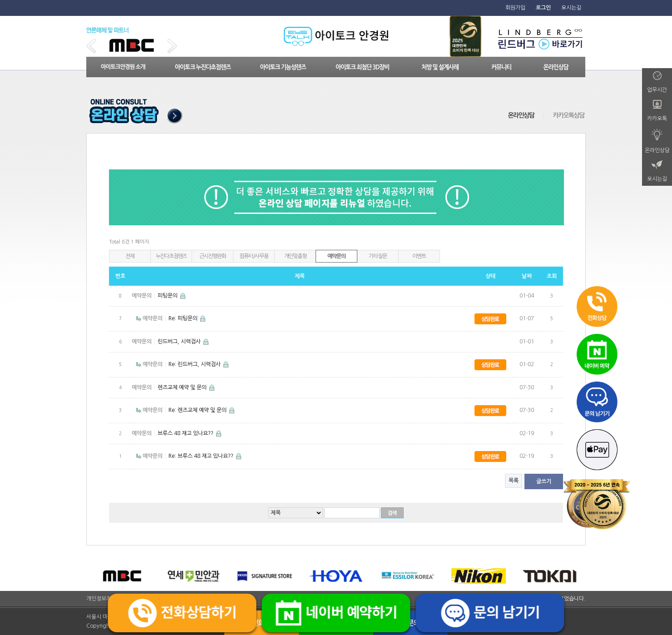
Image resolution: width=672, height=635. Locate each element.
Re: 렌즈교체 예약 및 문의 (198, 410)
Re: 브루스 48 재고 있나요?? (202, 456)
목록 (514, 481)
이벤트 (419, 256)
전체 (130, 256)
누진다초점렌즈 (171, 256)
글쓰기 (544, 481)
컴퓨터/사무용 (254, 256)
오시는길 (571, 8)
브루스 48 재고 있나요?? (186, 433)
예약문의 (336, 256)
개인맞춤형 (295, 256)
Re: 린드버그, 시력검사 (195, 364)
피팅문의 (168, 296)
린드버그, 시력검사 (180, 342)
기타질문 (378, 256)
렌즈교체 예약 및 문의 (183, 387)
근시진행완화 (213, 256)
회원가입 (515, 8)
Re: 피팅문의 (184, 318)
